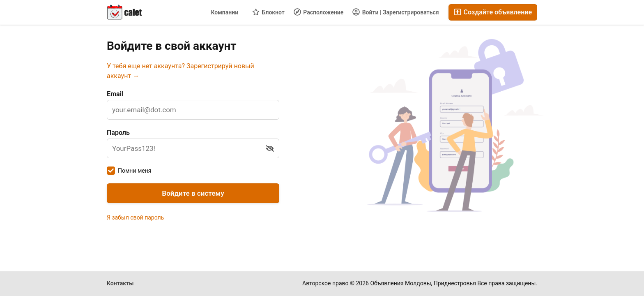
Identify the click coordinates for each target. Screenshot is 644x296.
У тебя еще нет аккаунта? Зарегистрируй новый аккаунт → (181, 71)
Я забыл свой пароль (135, 217)
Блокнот (268, 12)
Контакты (120, 283)
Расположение (319, 12)
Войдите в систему (193, 193)
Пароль (118, 133)
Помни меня (135, 171)
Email (115, 94)
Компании (224, 12)
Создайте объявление (493, 12)
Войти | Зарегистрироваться (396, 12)
